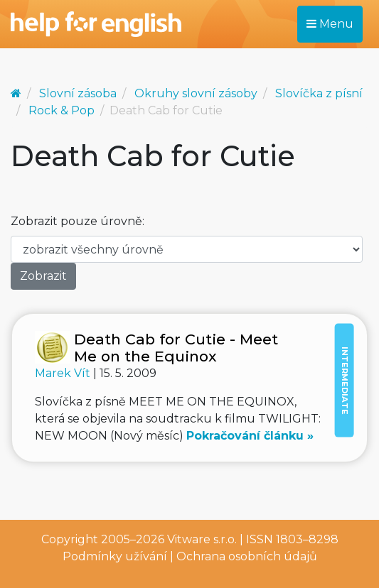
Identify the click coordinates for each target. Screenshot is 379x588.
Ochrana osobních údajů (247, 556)
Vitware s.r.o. (202, 539)
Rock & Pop (62, 110)
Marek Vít (64, 373)
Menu (330, 24)
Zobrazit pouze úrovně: (78, 221)
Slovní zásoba (78, 93)
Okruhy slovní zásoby (196, 93)
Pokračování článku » (250, 436)
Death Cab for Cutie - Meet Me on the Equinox (176, 348)
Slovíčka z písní (319, 93)
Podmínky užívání (115, 556)
